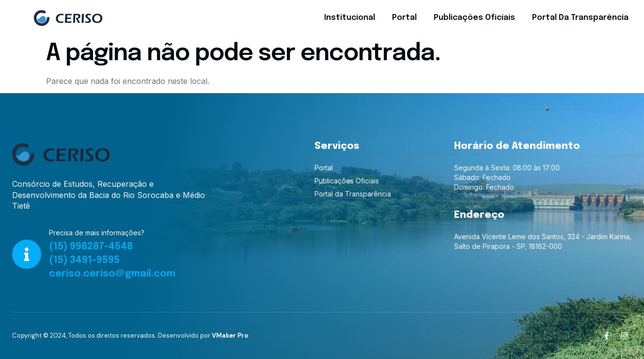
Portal (404, 18)
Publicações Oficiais (474, 18)
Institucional (350, 18)
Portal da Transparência (580, 18)
